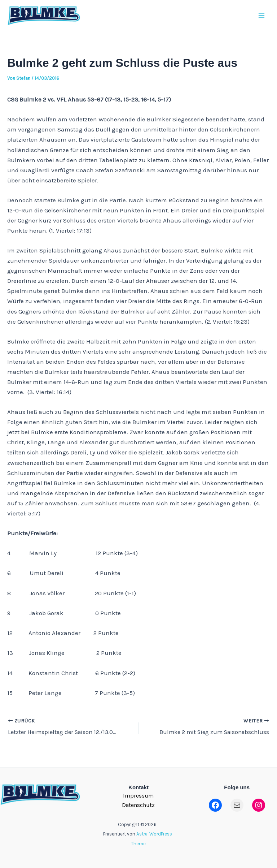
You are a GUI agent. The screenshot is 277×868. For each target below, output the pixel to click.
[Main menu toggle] (262, 18)
